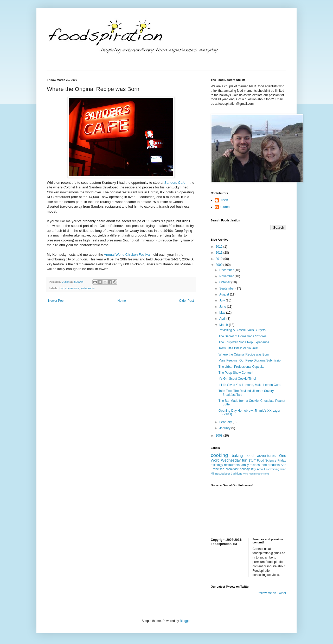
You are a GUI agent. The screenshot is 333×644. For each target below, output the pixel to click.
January (225, 428)
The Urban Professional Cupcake (242, 367)
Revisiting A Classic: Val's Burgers (242, 330)
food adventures (69, 288)
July (223, 300)
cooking (219, 455)
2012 (220, 247)
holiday (245, 469)
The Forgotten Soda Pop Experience (244, 342)
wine (283, 469)
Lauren (225, 207)
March (224, 325)
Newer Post (56, 301)
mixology (217, 465)
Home (122, 301)
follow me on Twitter (272, 593)
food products (270, 465)
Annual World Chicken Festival (127, 255)
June (223, 307)
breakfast (232, 469)
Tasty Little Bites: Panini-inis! (238, 348)
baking (237, 456)
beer (227, 474)
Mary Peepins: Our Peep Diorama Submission (250, 360)
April (223, 319)
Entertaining (272, 469)
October (225, 282)
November (227, 276)
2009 (220, 265)
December (227, 270)
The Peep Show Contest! (236, 373)
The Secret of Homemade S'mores (242, 336)
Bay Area (257, 469)
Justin (224, 200)
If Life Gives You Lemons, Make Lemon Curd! (250, 385)
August (225, 294)
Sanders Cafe (175, 183)
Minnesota (217, 474)
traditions (236, 474)
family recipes (250, 465)
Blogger (185, 621)
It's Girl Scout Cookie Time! (237, 379)
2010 (220, 259)
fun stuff (249, 460)
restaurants (87, 288)
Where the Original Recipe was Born (244, 354)
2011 (220, 253)
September (227, 288)
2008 (220, 436)
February (226, 422)
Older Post (186, 301)
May (223, 313)
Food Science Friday (272, 461)
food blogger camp (259, 474)
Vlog (245, 474)
